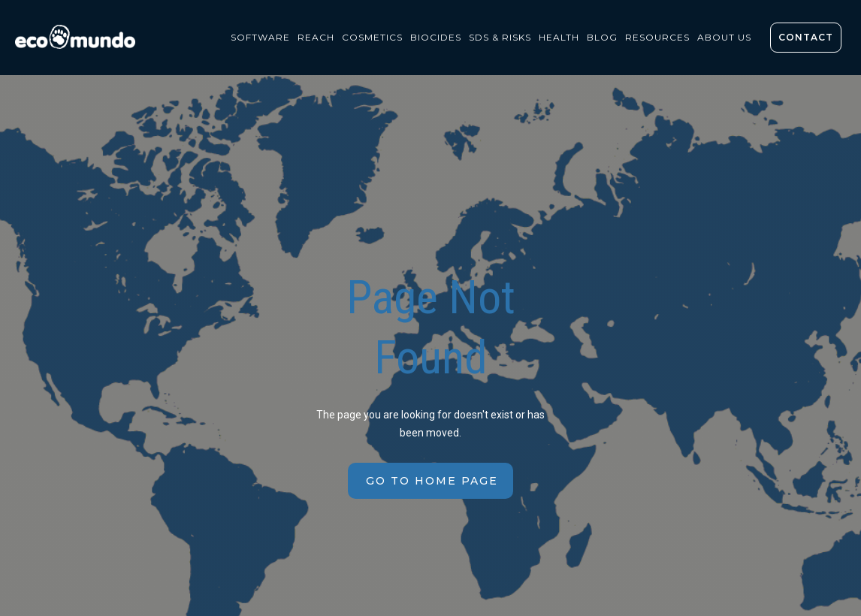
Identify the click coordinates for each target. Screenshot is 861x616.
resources (657, 37)
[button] (260, 38)
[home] (79, 41)
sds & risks (500, 37)
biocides (436, 37)
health (559, 37)
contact (806, 37)
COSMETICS (372, 37)
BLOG (602, 37)
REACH (316, 37)
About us (724, 37)
